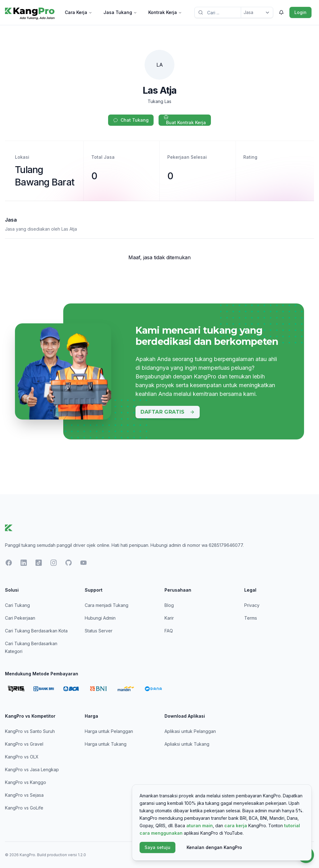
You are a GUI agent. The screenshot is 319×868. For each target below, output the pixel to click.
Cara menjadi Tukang (107, 605)
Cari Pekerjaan (20, 618)
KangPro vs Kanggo (26, 782)
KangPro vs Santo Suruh (30, 731)
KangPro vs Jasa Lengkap (32, 769)
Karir (169, 618)
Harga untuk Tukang (106, 744)
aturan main (200, 826)
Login (300, 12)
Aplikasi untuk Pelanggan (190, 731)
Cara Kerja (79, 12)
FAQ (169, 631)
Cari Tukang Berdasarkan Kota (36, 631)
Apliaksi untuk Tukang (187, 744)
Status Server (99, 631)
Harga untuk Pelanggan (109, 731)
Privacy (252, 605)
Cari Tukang (17, 605)
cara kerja (236, 826)
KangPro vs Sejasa (24, 795)
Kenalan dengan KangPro (214, 847)
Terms (251, 618)
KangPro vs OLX (22, 757)
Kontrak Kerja (165, 12)
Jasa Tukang (120, 12)
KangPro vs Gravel (24, 744)
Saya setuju (157, 847)
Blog (169, 605)
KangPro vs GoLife (24, 808)
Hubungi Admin (100, 618)
